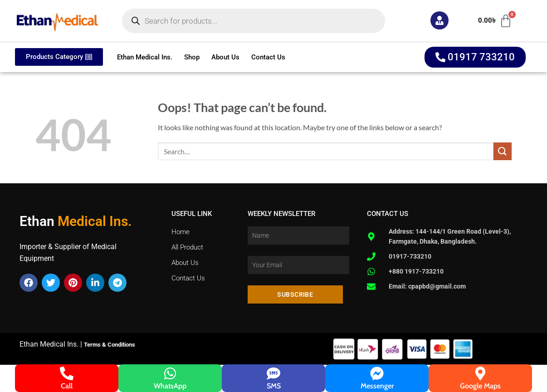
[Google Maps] (480, 373)
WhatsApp (170, 386)
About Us (225, 57)
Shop (192, 57)
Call (67, 386)
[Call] (67, 373)
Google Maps (480, 386)
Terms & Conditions (110, 345)
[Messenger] (377, 373)
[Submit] (503, 151)
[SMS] (273, 373)
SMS (274, 386)
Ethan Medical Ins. (145, 57)
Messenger (377, 386)
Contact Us (268, 57)
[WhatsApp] (170, 373)
